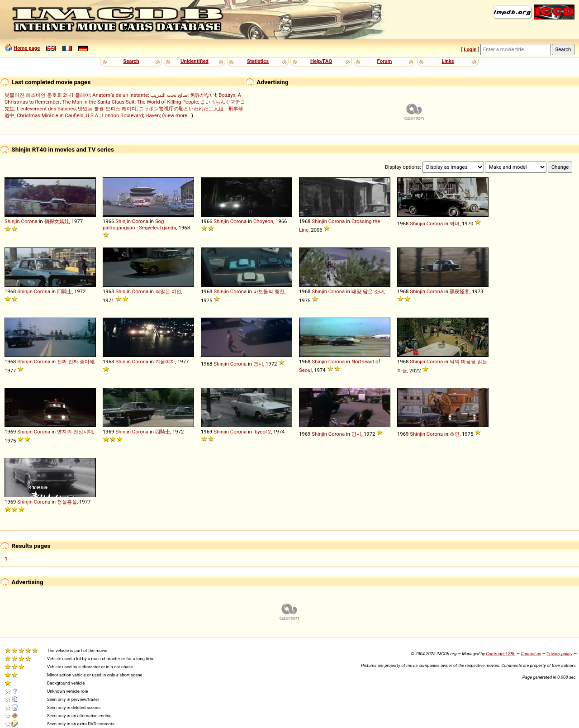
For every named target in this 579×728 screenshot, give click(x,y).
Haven (152, 115)
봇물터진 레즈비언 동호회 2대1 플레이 (47, 95)
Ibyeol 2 (262, 432)
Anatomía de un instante (120, 95)
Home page (27, 48)
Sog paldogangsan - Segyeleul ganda (140, 224)
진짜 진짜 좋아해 (76, 362)
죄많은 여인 (168, 291)
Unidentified (195, 61)
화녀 (455, 224)
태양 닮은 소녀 (368, 291)
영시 (258, 364)
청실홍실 (67, 502)
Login (470, 49)
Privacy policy (559, 654)
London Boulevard (122, 115)
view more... (178, 115)
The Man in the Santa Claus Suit (98, 102)
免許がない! (203, 95)
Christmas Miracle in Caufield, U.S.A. (58, 115)
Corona (29, 221)
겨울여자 (165, 362)
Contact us (531, 654)
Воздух (227, 95)
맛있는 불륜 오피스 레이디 (107, 109)
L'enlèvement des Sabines (46, 109)
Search (131, 61)
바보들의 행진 (269, 291)
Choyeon (263, 221)
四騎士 (64, 291)
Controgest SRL (501, 654)
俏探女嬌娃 (57, 221)
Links (448, 61)
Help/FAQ (321, 61)
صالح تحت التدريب (169, 95)
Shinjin (12, 221)
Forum (385, 61)
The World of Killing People (167, 102)
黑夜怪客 (460, 291)
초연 (455, 434)
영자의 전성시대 (75, 432)
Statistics (258, 61)
